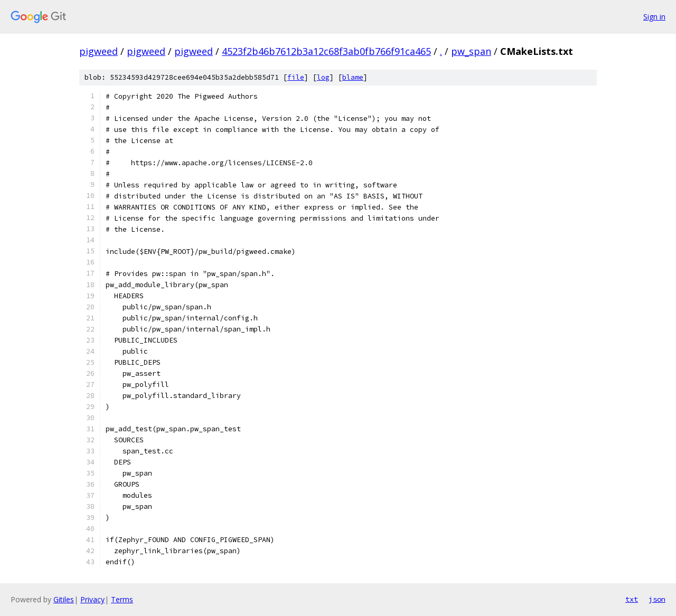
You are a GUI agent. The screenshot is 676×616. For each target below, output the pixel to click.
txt (632, 599)
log (323, 77)
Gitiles (64, 599)
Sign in (654, 17)
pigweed (98, 51)
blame (353, 77)
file (296, 77)
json (657, 599)
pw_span (471, 51)
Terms (122, 599)
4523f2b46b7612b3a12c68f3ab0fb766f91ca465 (326, 51)
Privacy (92, 599)
